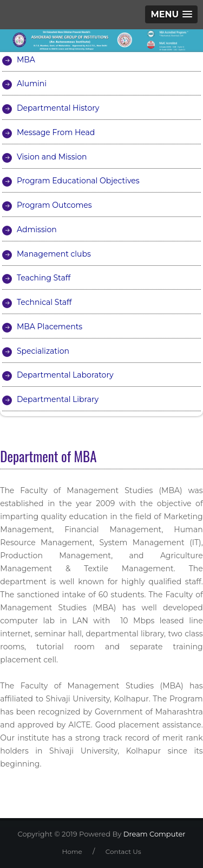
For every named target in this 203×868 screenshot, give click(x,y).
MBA (26, 60)
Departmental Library (58, 399)
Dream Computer (153, 834)
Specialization (43, 351)
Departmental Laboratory (65, 375)
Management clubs (54, 254)
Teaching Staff (44, 278)
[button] (171, 14)
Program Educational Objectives (78, 181)
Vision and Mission (52, 157)
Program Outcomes (54, 205)
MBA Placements (50, 327)
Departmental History (58, 108)
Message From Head (56, 132)
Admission (37, 229)
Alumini (32, 84)
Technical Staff (44, 302)
